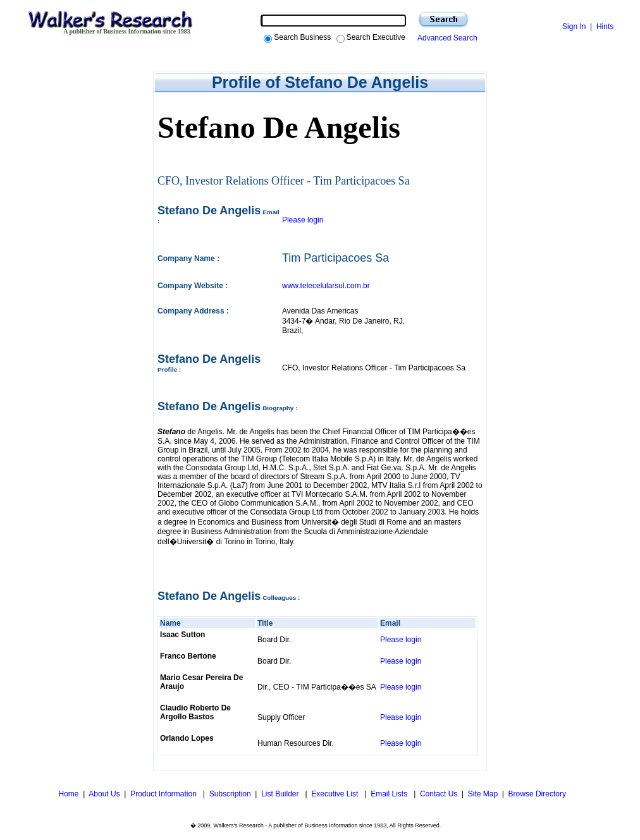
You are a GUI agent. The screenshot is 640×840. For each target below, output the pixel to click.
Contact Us (439, 794)
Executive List (335, 794)
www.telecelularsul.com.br (326, 286)
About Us (104, 794)
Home (67, 794)
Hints (605, 27)
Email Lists (390, 794)
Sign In (574, 27)
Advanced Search (446, 38)
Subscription (230, 794)
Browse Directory (537, 794)
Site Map (483, 794)
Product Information (164, 794)
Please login (303, 220)
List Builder (281, 794)
